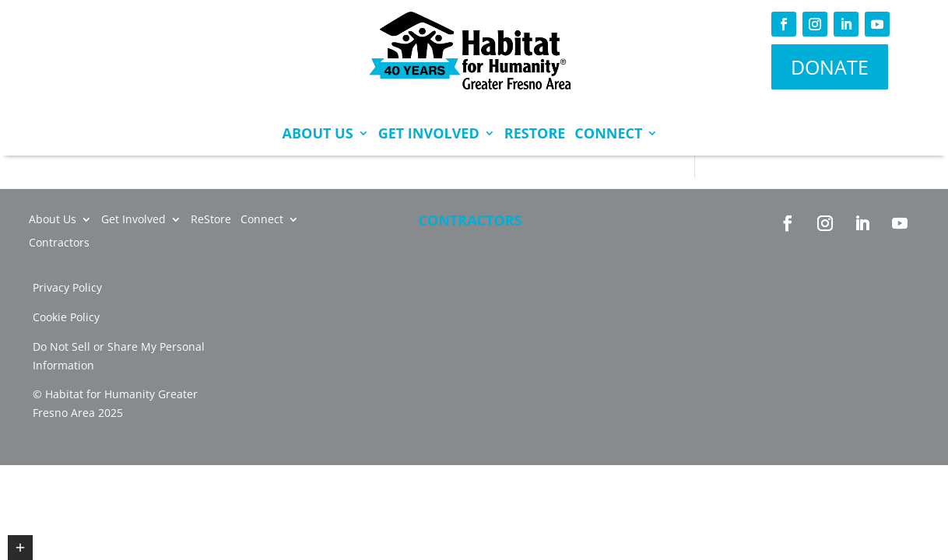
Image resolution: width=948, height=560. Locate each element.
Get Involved (429, 133)
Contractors (470, 220)
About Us (318, 133)
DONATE (830, 67)
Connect (608, 133)
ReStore (535, 133)
